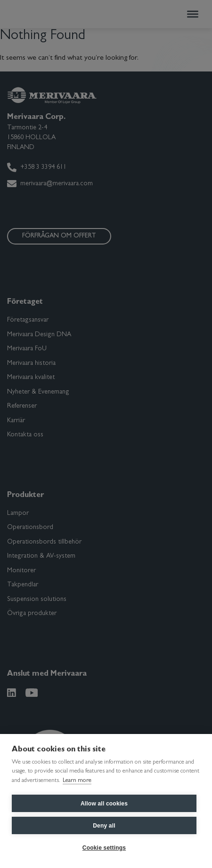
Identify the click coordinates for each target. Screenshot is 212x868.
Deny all (104, 826)
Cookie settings (104, 848)
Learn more (77, 781)
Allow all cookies (104, 804)
